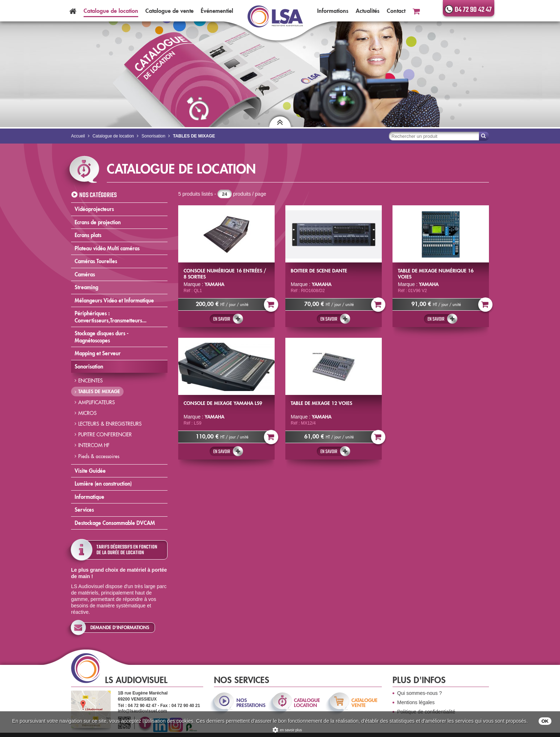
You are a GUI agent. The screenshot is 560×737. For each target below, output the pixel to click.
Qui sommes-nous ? (419, 693)
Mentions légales (416, 702)
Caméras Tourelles (96, 261)
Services (84, 510)
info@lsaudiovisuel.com (142, 711)
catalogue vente (364, 703)
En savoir (222, 319)
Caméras (85, 274)
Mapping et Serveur (98, 353)
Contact (396, 11)
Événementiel (217, 11)
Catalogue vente (169, 11)
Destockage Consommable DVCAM (115, 523)
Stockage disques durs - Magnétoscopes (102, 337)
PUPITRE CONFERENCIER (105, 435)
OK (545, 721)
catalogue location (307, 703)
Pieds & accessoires (99, 456)
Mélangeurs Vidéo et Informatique (114, 300)
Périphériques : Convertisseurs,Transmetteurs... (111, 317)
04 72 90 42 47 (473, 10)
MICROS (87, 413)
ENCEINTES (91, 381)
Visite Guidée (90, 471)
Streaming (86, 287)
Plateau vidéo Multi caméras (107, 248)
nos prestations (250, 703)
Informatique (89, 497)
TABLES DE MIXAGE (99, 391)
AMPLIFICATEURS (97, 402)
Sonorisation (89, 367)
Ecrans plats (88, 235)
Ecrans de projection (98, 222)
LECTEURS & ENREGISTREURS (110, 424)
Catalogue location (111, 11)
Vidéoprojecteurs (94, 209)
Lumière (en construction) (103, 484)
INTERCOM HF (94, 445)
